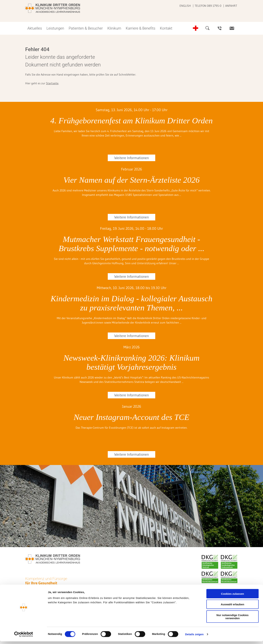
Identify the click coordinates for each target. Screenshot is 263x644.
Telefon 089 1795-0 (208, 6)
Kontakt (166, 28)
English (185, 6)
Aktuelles (35, 28)
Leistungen (55, 28)
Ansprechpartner (220, 28)
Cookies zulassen (232, 596)
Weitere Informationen (132, 158)
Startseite (52, 83)
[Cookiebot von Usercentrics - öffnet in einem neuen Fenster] (24, 637)
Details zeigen (194, 637)
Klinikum (114, 28)
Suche (208, 28)
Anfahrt (231, 6)
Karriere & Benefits (141, 28)
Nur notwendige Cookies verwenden (232, 619)
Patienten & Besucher (86, 28)
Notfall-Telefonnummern (196, 28)
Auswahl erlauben (232, 607)
